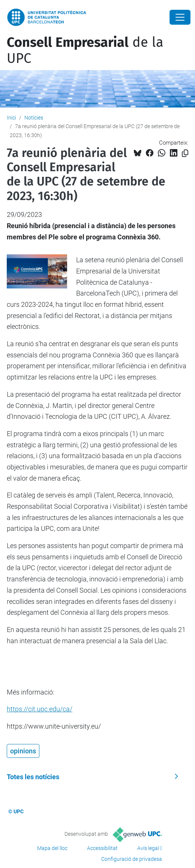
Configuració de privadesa (132, 859)
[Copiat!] (185, 153)
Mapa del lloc (52, 848)
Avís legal (148, 848)
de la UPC (85, 50)
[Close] (180, 17)
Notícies (34, 118)
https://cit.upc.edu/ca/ (40, 709)
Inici (11, 118)
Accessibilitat (102, 848)
